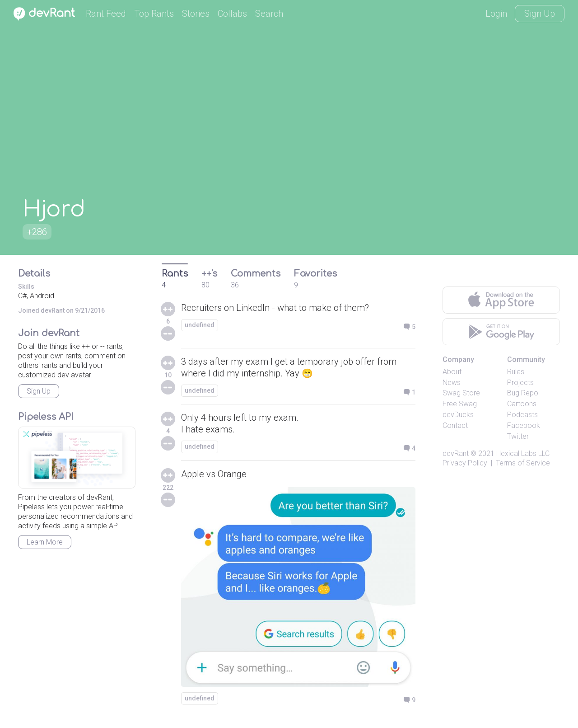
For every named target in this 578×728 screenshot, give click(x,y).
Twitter (518, 436)
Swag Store (461, 393)
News (452, 383)
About (452, 372)
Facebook (524, 425)
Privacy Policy (465, 463)
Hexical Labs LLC (523, 453)
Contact (455, 425)
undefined (200, 325)
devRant (456, 453)
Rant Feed (106, 14)
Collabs (232, 14)
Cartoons (522, 404)
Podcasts (522, 415)
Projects (520, 383)
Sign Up (540, 14)
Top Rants (154, 14)
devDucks (458, 415)
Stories (196, 14)
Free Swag (460, 404)
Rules (516, 372)
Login (496, 14)
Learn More (45, 542)
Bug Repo (523, 393)
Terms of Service (523, 463)
